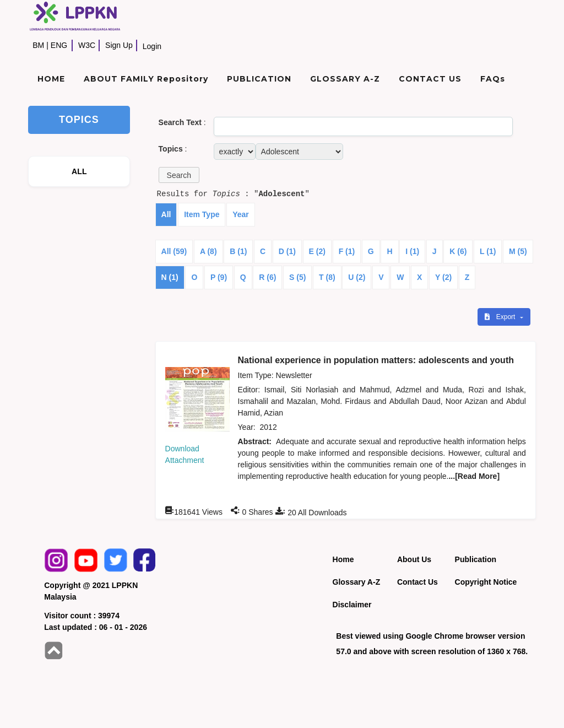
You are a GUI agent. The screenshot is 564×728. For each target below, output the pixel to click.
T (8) (327, 277)
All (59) (174, 251)
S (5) (297, 277)
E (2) (317, 251)
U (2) (357, 277)
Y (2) (443, 277)
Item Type (202, 214)
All (166, 214)
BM (38, 45)
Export (501, 317)
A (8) (208, 251)
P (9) (219, 277)
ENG (59, 45)
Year (241, 214)
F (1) (347, 251)
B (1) (238, 251)
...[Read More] (474, 476)
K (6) (458, 251)
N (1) (170, 277)
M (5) (518, 251)
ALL (79, 171)
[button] (179, 175)
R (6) (267, 277)
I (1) (412, 251)
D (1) (287, 251)
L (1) (488, 251)
